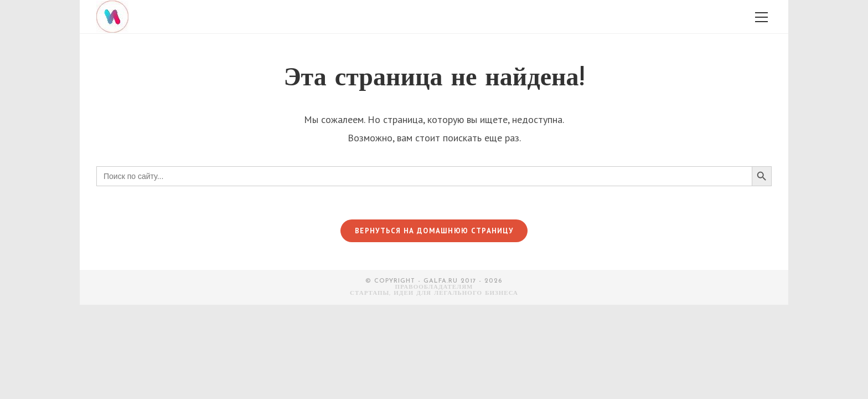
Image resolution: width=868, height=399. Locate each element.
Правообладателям (434, 287)
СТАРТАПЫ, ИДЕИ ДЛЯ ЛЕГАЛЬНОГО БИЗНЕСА (434, 293)
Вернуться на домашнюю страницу (434, 231)
